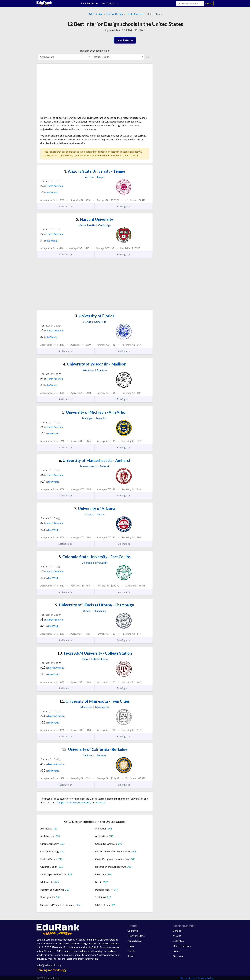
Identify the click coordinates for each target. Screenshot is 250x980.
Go (148, 57)
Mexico (177, 936)
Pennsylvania (134, 941)
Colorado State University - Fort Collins (95, 557)
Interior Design (115, 14)
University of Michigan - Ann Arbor (95, 412)
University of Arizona (95, 508)
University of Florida (95, 316)
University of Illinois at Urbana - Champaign (95, 605)
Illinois (131, 956)
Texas (131, 946)
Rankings (124, 206)
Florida (131, 951)
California (133, 931)
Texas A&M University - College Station (95, 653)
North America (135, 14)
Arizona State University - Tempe (95, 171)
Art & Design (96, 14)
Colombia (178, 941)
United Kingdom (182, 946)
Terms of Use (188, 978)
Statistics (65, 206)
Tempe (60, 802)
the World (52, 192)
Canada (177, 931)
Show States (125, 41)
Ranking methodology (51, 970)
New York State (136, 936)
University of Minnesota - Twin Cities (95, 701)
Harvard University (95, 219)
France (177, 951)
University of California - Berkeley (95, 749)
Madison (101, 802)
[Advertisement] (64, 91)
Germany (178, 956)
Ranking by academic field (95, 51)
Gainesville (84, 802)
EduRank (140, 30)
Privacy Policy (206, 978)
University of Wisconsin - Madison (95, 364)
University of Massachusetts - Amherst (95, 460)
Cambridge (71, 802)
